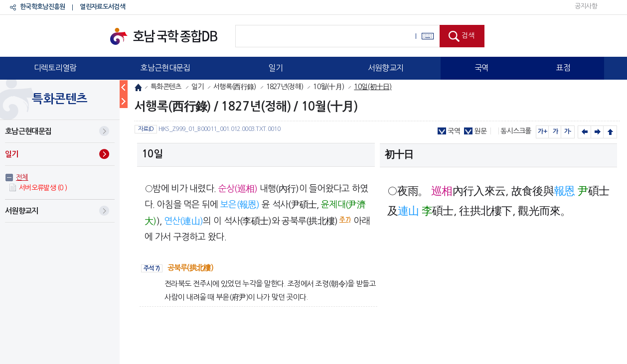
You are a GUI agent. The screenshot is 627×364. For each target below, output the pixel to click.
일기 (275, 68)
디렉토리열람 (55, 68)
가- (568, 131)
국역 (482, 68)
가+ (543, 131)
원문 (480, 131)
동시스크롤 (516, 131)
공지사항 (586, 6)
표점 (563, 68)
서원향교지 (386, 68)
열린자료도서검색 (102, 7)
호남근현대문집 (165, 68)
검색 (468, 35)
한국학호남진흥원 (42, 7)
